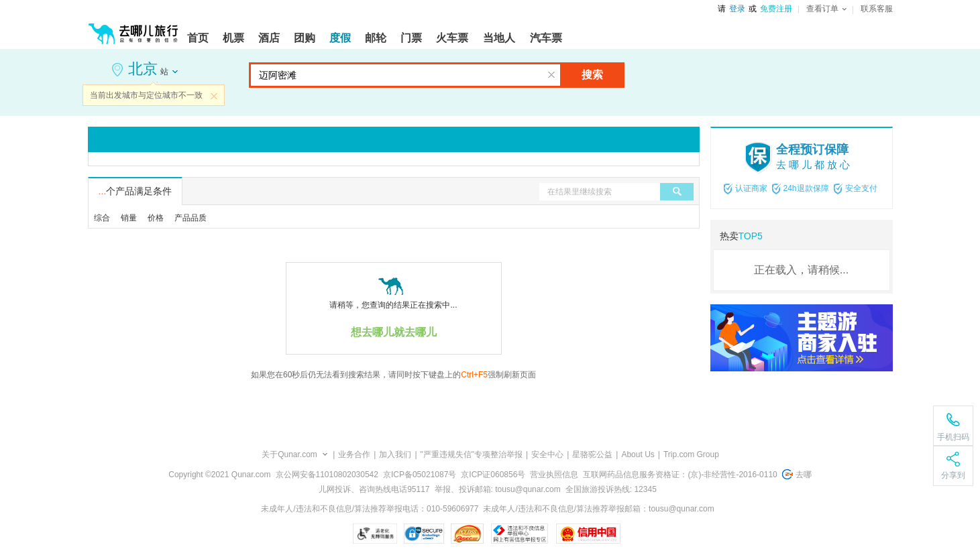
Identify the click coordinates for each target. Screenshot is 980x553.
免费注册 (776, 9)
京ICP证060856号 (493, 475)
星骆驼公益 (592, 454)
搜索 (592, 75)
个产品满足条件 (135, 191)
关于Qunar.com (289, 454)
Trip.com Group (691, 454)
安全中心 (547, 454)
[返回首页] (133, 28)
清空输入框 (551, 75)
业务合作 (354, 454)
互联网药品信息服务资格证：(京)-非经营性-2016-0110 (680, 475)
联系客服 (877, 9)
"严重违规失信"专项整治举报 (472, 454)
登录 (737, 9)
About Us (638, 454)
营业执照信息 (554, 475)
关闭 (214, 96)
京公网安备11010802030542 (327, 475)
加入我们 (395, 454)
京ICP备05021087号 (420, 475)
